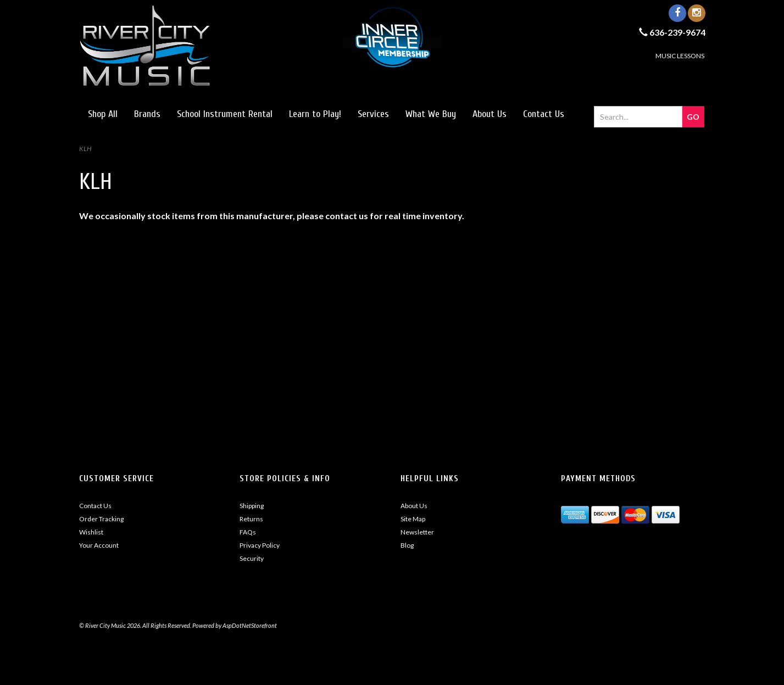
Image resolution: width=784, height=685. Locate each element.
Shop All (103, 114)
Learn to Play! (315, 114)
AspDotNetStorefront (250, 625)
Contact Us (544, 114)
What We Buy (431, 114)
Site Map (413, 519)
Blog (407, 545)
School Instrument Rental (225, 114)
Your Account (99, 545)
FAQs (248, 532)
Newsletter (417, 532)
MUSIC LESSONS (680, 56)
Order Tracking (101, 519)
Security (252, 558)
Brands (147, 114)
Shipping (252, 506)
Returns (251, 519)
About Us (490, 114)
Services (373, 114)
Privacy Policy (260, 545)
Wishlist (91, 532)
